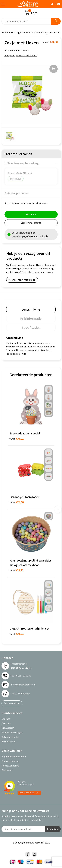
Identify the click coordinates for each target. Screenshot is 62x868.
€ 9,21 (17, 570)
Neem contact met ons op (22, 280)
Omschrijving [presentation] (31, 309)
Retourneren (8, 741)
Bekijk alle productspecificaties (21, 55)
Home (5, 32)
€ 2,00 (17, 502)
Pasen (37, 32)
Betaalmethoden (10, 737)
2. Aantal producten (17, 193)
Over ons (6, 723)
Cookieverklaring (10, 761)
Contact (6, 719)
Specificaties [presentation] (31, 327)
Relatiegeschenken (21, 32)
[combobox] (26, 21)
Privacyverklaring (10, 766)
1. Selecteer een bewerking (22, 163)
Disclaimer (7, 770)
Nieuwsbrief (8, 728)
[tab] (31, 309)
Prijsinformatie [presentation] (31, 318)
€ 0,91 (17, 439)
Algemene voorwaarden (14, 756)
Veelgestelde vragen (12, 732)
